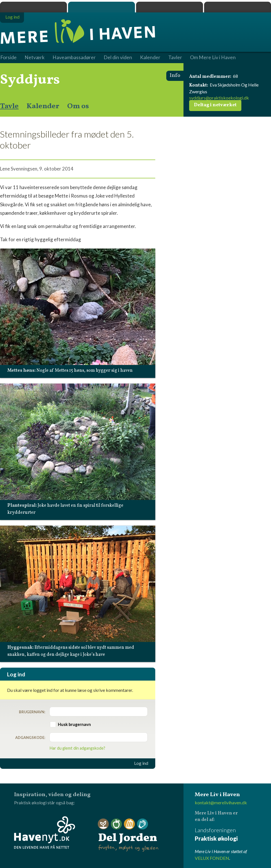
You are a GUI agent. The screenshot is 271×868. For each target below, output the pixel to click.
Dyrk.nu (170, 7)
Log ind (141, 763)
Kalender (43, 106)
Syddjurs (30, 80)
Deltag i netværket (215, 105)
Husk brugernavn (74, 724)
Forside (8, 57)
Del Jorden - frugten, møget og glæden (128, 835)
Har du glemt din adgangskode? (77, 748)
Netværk (35, 57)
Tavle (9, 106)
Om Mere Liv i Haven (213, 57)
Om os (78, 106)
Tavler (175, 57)
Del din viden (118, 57)
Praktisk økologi (33, 7)
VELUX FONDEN (212, 858)
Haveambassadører (74, 57)
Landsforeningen (233, 835)
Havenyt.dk (238, 7)
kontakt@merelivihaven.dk (221, 802)
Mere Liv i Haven (101, 7)
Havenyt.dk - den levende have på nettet (45, 832)
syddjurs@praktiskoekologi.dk (219, 98)
